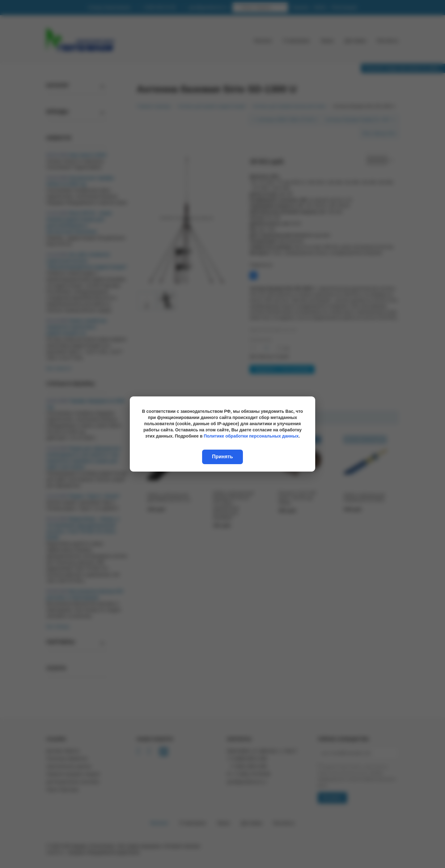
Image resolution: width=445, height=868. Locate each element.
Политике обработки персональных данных (251, 436)
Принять (222, 457)
